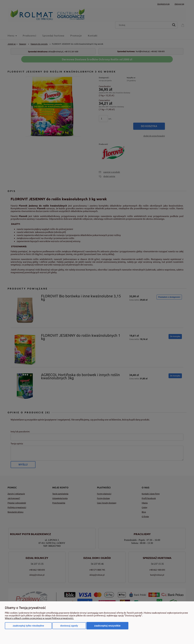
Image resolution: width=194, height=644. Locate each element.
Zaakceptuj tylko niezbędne (28, 626)
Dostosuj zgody (69, 626)
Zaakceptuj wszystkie (107, 626)
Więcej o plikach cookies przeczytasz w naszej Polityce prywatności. (39, 618)
